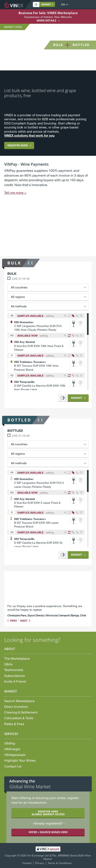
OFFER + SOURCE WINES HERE (48, 832)
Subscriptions (15, 676)
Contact (27, 863)
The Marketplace (17, 658)
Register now (18, 145)
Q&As (8, 664)
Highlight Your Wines (20, 760)
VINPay (10, 743)
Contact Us (13, 766)
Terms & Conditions (60, 863)
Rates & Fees (14, 724)
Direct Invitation (16, 706)
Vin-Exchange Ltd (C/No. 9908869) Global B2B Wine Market (59, 857)
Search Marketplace (19, 701)
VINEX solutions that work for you (29, 135)
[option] (48, 207)
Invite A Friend (15, 681)
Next (24, 621)
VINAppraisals (15, 755)
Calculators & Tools (19, 718)
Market (43, 4)
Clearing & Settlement (21, 712)
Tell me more (14, 192)
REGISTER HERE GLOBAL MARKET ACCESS (48, 813)
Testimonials (14, 670)
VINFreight (12, 749)
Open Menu (88, 5)
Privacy (40, 863)
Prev (13, 621)
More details (46, 20)
